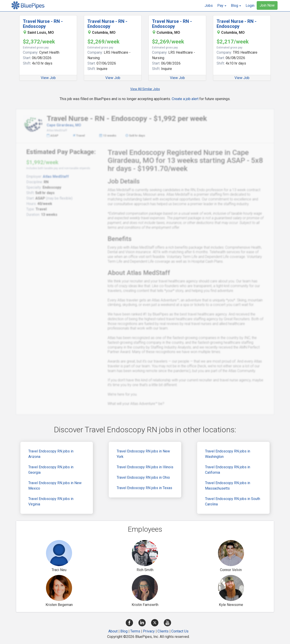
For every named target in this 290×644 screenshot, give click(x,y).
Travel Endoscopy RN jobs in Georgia (51, 470)
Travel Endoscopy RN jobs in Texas (144, 488)
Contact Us (180, 631)
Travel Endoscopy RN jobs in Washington (228, 454)
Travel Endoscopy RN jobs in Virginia (51, 501)
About (113, 631)
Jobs (209, 6)
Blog (124, 631)
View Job (48, 78)
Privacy (149, 631)
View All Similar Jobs (145, 89)
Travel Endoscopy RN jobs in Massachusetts (228, 486)
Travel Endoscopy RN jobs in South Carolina (233, 501)
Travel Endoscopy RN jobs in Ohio (143, 477)
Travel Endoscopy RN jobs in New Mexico (55, 486)
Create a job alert (185, 99)
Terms (135, 631)
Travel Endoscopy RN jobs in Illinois (145, 467)
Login (250, 6)
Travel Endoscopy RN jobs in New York (143, 454)
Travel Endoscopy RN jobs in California (228, 470)
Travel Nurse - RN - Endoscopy (43, 24)
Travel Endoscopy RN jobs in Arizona (51, 454)
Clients (163, 631)
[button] (222, 6)
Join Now (267, 5)
